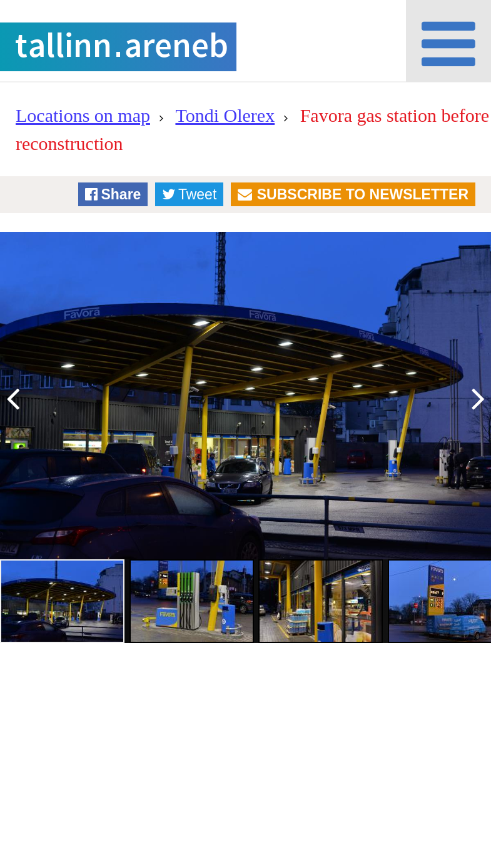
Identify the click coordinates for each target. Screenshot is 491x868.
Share (121, 194)
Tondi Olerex (225, 115)
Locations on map (83, 115)
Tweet (197, 194)
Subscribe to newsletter (363, 194)
